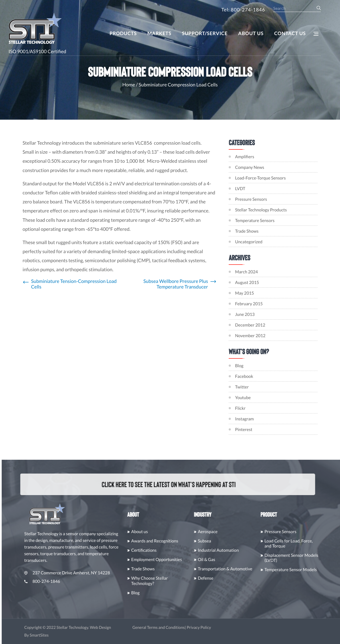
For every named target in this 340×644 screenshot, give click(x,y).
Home (129, 85)
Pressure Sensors (251, 199)
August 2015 (250, 283)
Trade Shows (247, 231)
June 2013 (248, 314)
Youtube (246, 398)
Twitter (245, 387)
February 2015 (252, 304)
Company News (250, 167)
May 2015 (248, 293)
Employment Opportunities (166, 560)
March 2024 (250, 272)
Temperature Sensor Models (300, 570)
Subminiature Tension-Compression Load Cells (74, 284)
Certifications (153, 550)
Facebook (248, 376)
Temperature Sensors (255, 221)
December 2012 (254, 325)
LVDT (240, 189)
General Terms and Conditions (168, 628)
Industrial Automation (228, 550)
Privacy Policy (209, 628)
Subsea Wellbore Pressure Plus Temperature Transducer (176, 284)
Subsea (214, 541)
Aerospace (217, 532)
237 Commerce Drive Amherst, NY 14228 (77, 573)
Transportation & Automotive (235, 569)
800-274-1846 (52, 581)
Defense (215, 578)
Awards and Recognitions (164, 541)
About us (149, 532)
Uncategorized (249, 242)
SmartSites (49, 635)
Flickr (244, 408)
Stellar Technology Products (261, 210)
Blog (243, 366)
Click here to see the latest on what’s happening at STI (163, 484)
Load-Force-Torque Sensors (260, 178)
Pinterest (247, 430)
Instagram (248, 419)
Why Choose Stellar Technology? (159, 581)
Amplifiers (245, 157)
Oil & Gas (216, 560)
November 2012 (254, 336)
